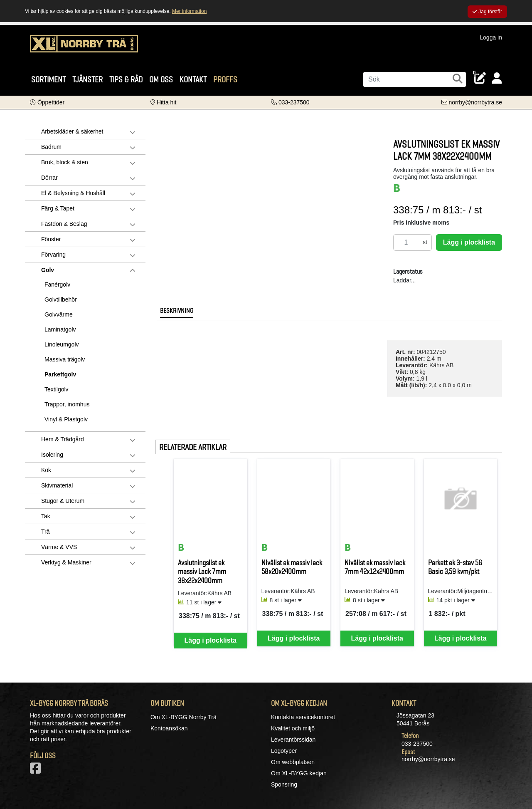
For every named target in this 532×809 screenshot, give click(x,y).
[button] (47, 102)
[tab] (177, 313)
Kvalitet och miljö (293, 728)
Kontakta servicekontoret (303, 717)
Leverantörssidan (293, 740)
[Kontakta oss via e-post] (472, 102)
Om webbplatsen (293, 762)
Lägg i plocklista (469, 242)
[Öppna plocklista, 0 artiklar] (480, 78)
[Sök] (415, 79)
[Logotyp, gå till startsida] (84, 48)
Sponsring (284, 784)
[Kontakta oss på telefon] (290, 102)
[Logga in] (497, 78)
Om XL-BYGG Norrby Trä (183, 717)
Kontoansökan (169, 728)
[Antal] (406, 242)
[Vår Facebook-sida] (37, 771)
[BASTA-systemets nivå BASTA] (397, 188)
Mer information (189, 11)
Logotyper (284, 751)
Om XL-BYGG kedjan (299, 773)
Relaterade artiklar (193, 447)
